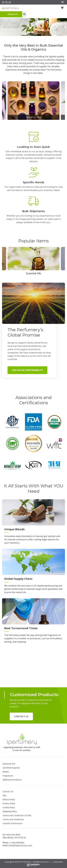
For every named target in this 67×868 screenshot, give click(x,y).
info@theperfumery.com (20, 845)
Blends (6, 772)
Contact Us (21, 717)
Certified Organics (11, 768)
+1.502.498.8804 (17, 843)
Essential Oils (9, 764)
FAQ (4, 795)
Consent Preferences (12, 823)
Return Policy (9, 799)
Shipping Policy (10, 811)
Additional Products (12, 780)
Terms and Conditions (13, 819)
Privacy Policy (9, 803)
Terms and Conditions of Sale (17, 815)
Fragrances (8, 776)
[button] (2, 27)
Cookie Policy (9, 807)
